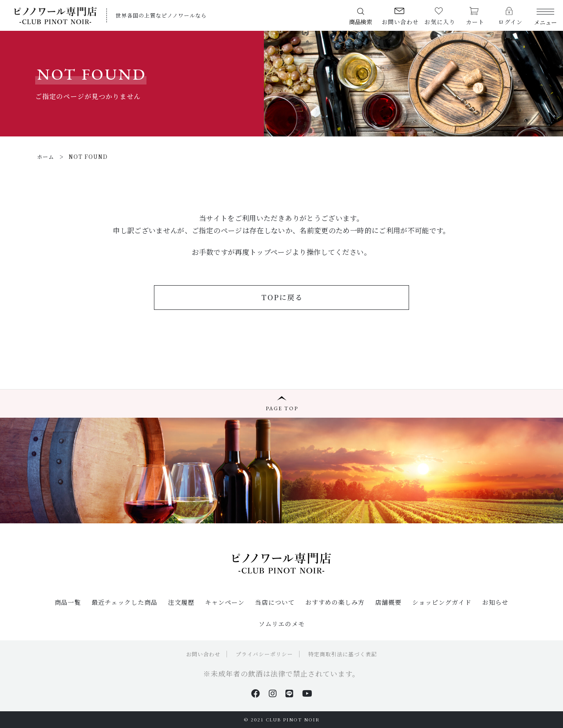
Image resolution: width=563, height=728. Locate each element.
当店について (275, 602)
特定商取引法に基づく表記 (343, 654)
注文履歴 (181, 602)
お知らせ (495, 602)
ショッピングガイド (442, 602)
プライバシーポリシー (264, 654)
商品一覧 (68, 602)
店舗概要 (388, 602)
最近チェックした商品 (124, 602)
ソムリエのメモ (282, 624)
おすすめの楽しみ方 (335, 602)
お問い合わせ (203, 654)
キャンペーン (225, 602)
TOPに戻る (282, 297)
